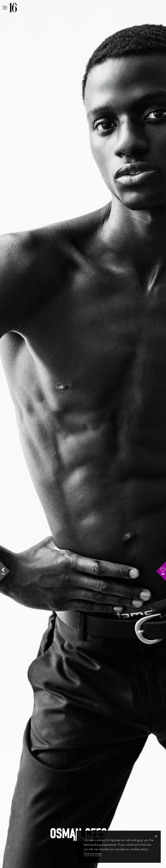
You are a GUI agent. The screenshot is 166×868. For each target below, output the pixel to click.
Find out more (93, 853)
